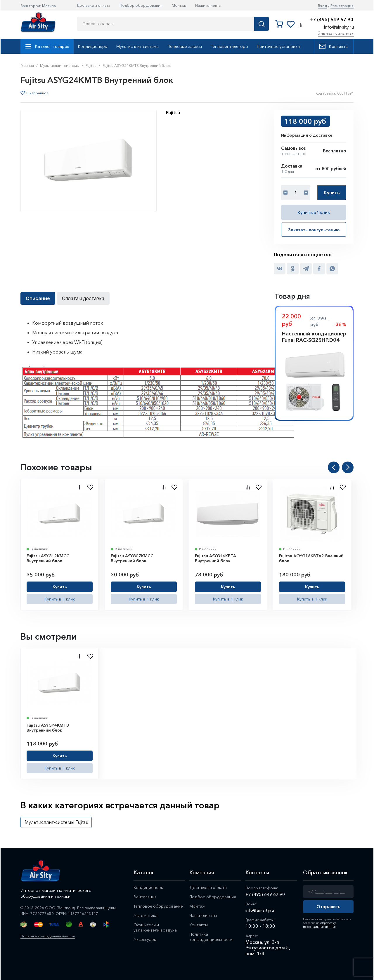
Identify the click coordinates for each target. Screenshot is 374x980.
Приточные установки (278, 46)
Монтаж (179, 5)
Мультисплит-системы (138, 46)
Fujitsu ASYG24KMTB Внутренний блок (48, 727)
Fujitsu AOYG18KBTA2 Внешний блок (311, 558)
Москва (49, 6)
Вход (323, 6)
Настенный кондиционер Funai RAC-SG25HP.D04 (314, 336)
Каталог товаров (47, 46)
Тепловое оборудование (159, 906)
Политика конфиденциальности (50, 935)
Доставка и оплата (93, 5)
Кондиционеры (93, 46)
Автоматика (146, 916)
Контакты (334, 46)
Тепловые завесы (185, 46)
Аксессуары (146, 941)
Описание (38, 298)
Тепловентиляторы (229, 46)
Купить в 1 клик (314, 212)
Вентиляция (146, 897)
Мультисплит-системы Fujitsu (56, 821)
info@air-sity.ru (339, 27)
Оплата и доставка (83, 298)
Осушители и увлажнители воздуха (155, 928)
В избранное (38, 93)
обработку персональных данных (319, 924)
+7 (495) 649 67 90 (331, 20)
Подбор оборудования (141, 5)
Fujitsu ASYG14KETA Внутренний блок (215, 558)
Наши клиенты (208, 5)
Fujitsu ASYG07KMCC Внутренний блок (132, 558)
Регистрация (342, 6)
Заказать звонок (336, 33)
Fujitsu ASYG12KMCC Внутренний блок (48, 558)
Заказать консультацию (314, 229)
